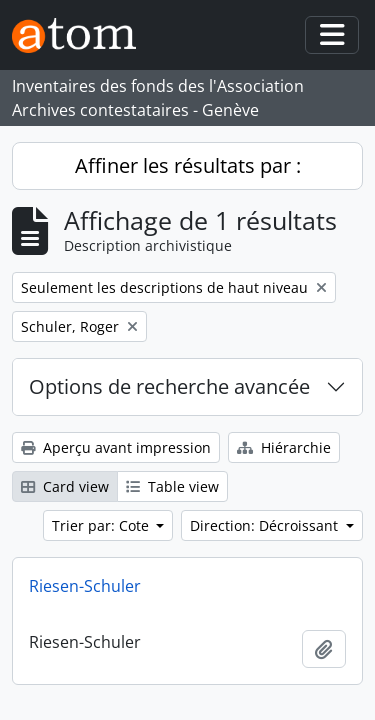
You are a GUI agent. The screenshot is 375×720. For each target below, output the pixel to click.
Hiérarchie (284, 447)
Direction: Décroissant (266, 525)
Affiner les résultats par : (188, 165)
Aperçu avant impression (116, 447)
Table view (172, 486)
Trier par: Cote (102, 525)
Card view (65, 486)
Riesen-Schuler (85, 586)
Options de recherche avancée (169, 386)
